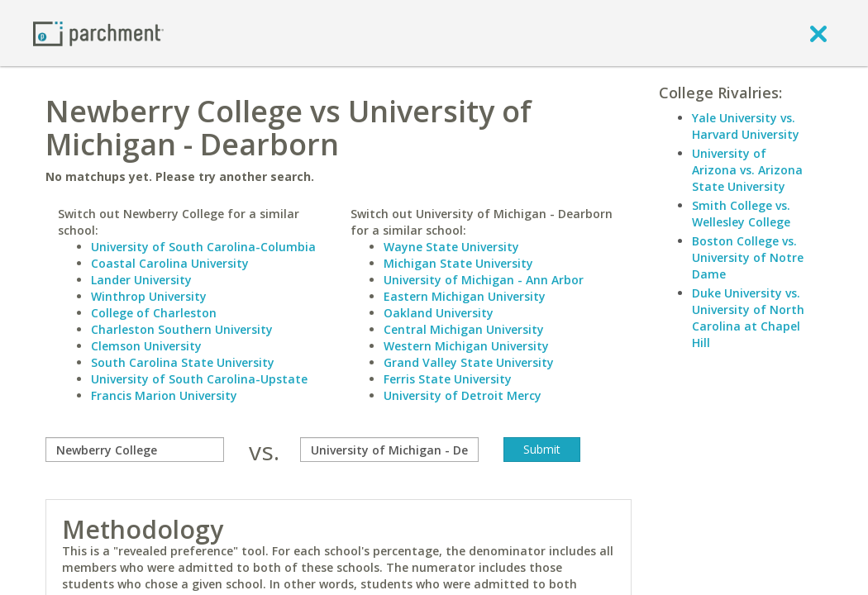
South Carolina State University (183, 362)
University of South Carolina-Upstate (199, 379)
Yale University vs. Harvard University (746, 126)
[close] (818, 33)
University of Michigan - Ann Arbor (484, 280)
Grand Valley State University (469, 362)
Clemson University (146, 346)
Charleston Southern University (182, 329)
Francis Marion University (164, 395)
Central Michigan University (464, 329)
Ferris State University (448, 379)
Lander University (141, 280)
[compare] (135, 450)
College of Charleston (154, 313)
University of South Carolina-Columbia (203, 247)
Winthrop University (149, 296)
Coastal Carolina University (170, 263)
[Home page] (98, 33)
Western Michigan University (466, 346)
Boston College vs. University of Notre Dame (748, 257)
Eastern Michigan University (465, 296)
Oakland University (439, 313)
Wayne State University (451, 247)
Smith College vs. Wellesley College (741, 214)
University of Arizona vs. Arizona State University (747, 170)
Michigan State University (458, 263)
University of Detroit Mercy (463, 395)
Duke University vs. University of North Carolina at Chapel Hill (748, 318)
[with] (389, 450)
